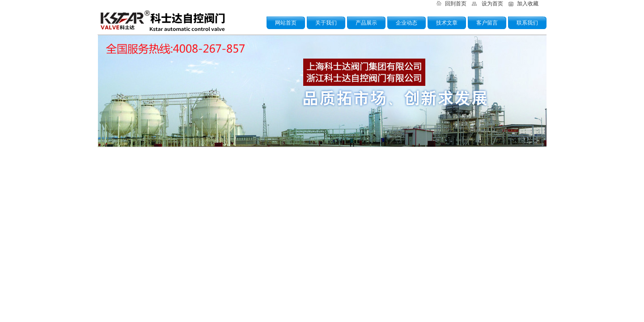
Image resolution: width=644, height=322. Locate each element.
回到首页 (456, 4)
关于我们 (326, 23)
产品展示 (366, 23)
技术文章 (447, 23)
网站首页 (286, 23)
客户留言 (487, 23)
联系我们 (527, 23)
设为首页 (492, 4)
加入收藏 (528, 4)
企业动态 (407, 23)
